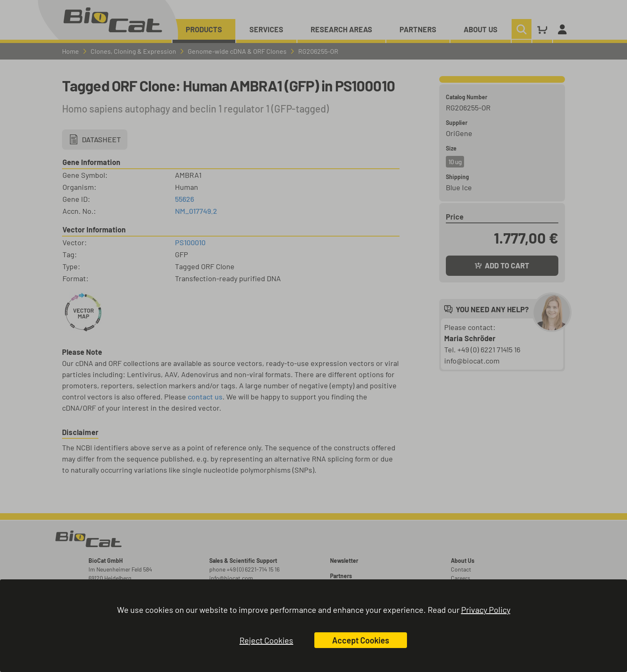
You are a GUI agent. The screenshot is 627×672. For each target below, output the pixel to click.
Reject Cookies (266, 640)
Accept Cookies (361, 640)
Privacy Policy (486, 610)
